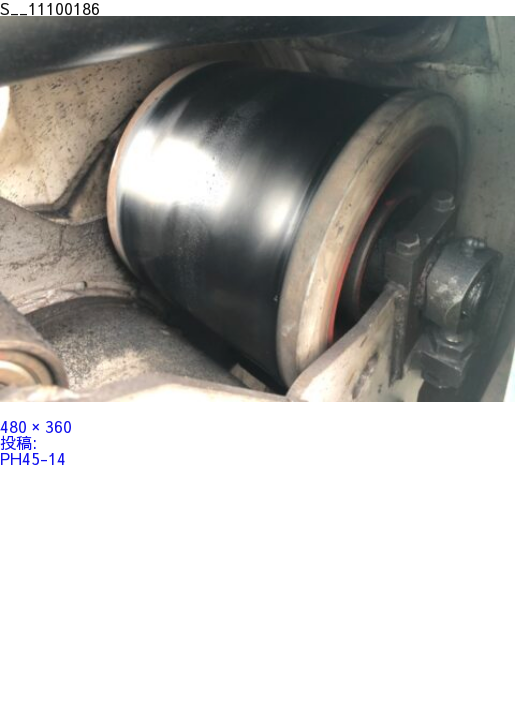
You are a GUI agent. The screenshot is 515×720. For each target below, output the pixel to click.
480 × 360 (36, 426)
